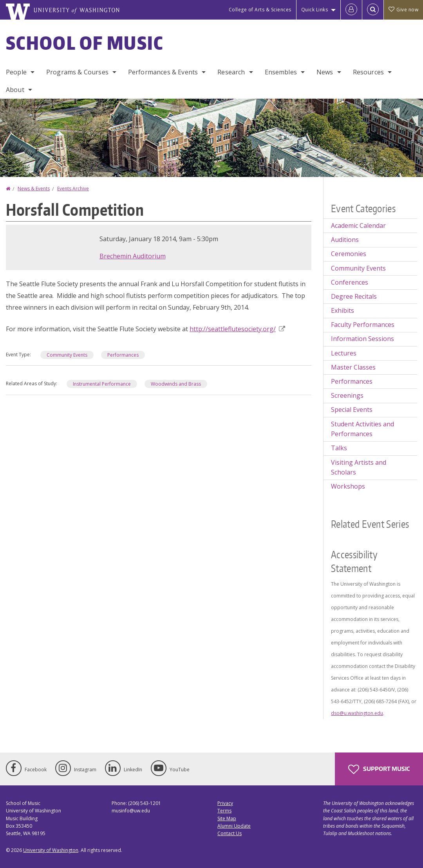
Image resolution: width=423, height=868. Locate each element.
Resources (368, 72)
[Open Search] (373, 10)
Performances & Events (163, 72)
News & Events (34, 189)
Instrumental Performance (102, 384)
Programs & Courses (77, 72)
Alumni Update (234, 826)
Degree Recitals (354, 296)
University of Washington (51, 850)
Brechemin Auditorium (133, 256)
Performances (123, 355)
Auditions (345, 240)
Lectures (344, 353)
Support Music (379, 769)
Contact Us (230, 833)
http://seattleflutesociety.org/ (237, 329)
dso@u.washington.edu (357, 713)
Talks (339, 448)
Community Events (67, 355)
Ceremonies (349, 254)
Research (231, 72)
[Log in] (351, 10)
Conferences (350, 282)
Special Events (352, 410)
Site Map (227, 818)
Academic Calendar (358, 226)
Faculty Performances (363, 325)
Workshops (348, 486)
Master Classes (353, 367)
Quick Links (315, 10)
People (16, 72)
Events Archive (73, 189)
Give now (403, 10)
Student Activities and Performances (362, 429)
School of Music (85, 43)
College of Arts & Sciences (260, 10)
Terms (224, 811)
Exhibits (343, 310)
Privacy (225, 803)
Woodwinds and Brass (176, 384)
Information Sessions (362, 339)
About (15, 90)
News (325, 72)
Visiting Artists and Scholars (359, 467)
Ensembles (281, 72)
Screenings (347, 395)
